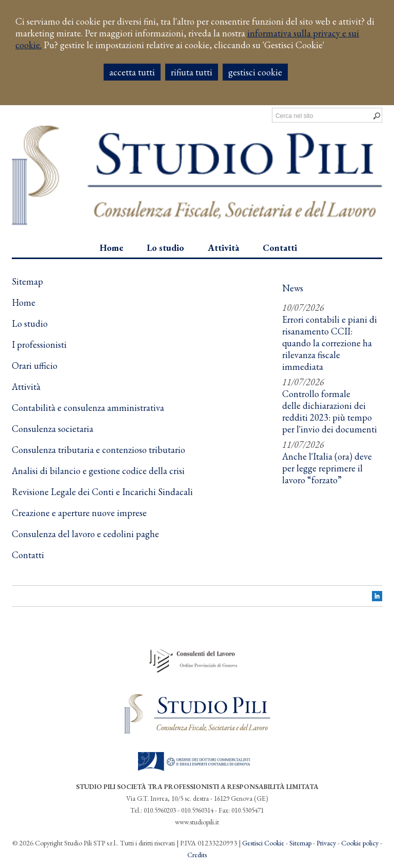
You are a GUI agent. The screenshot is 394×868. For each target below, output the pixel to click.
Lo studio (30, 323)
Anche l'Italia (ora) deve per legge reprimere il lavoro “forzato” (327, 468)
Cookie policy (360, 843)
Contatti (28, 555)
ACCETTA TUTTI (132, 72)
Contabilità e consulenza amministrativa (88, 408)
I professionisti (39, 344)
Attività (26, 387)
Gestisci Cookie (263, 843)
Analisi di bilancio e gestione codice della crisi (98, 471)
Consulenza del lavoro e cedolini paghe (85, 534)
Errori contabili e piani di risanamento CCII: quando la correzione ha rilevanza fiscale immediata (330, 343)
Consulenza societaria (53, 429)
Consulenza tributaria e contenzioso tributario (98, 450)
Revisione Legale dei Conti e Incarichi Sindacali (102, 492)
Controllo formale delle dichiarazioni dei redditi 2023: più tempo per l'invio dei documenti (330, 411)
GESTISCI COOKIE (255, 72)
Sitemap (300, 843)
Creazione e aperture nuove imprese (79, 513)
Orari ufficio (35, 366)
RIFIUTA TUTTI (192, 72)
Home (24, 302)
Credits (197, 855)
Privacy (326, 843)
